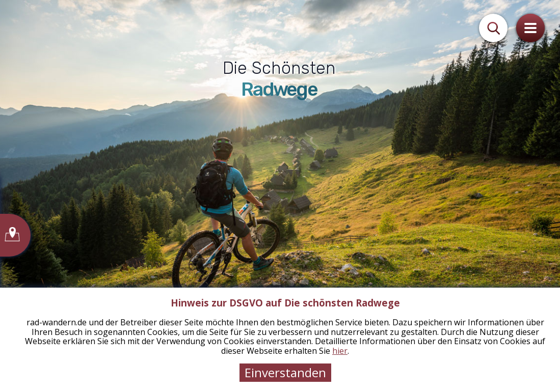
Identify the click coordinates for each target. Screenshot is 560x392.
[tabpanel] (280, 196)
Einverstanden (285, 372)
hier (340, 351)
